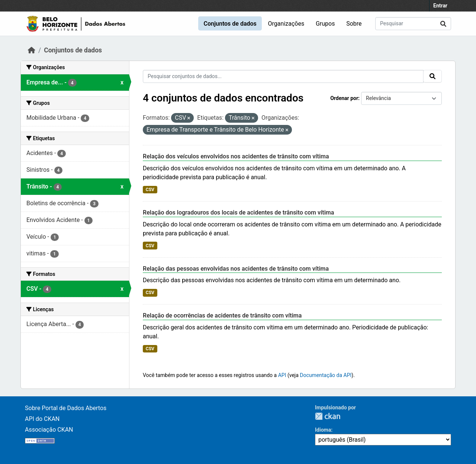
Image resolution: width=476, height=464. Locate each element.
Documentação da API (326, 375)
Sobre (354, 24)
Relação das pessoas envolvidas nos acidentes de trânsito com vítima (236, 269)
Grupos (325, 24)
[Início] (32, 50)
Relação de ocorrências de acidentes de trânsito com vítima (222, 315)
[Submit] (443, 24)
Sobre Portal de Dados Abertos (66, 408)
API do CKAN (42, 419)
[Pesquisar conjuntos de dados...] (413, 24)
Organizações (286, 24)
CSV (150, 190)
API (282, 375)
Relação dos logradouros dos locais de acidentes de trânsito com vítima (238, 212)
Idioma (323, 430)
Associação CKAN (49, 430)
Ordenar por (344, 98)
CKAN (328, 416)
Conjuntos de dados (230, 24)
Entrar (440, 6)
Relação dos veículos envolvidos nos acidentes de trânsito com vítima (236, 156)
